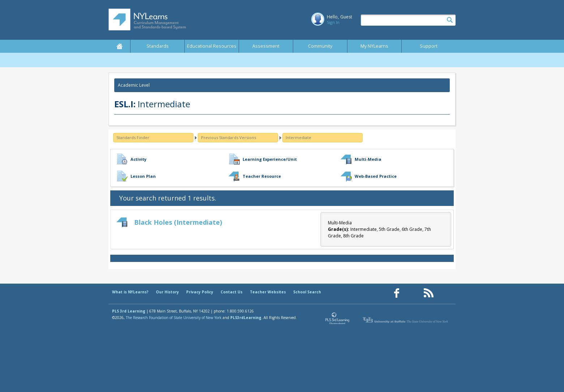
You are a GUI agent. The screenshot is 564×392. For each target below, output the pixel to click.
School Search (307, 292)
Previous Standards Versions (228, 137)
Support (429, 46)
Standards (158, 46)
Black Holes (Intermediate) (178, 222)
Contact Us (232, 292)
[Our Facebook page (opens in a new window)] (397, 293)
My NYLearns (374, 46)
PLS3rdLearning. (246, 318)
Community (320, 46)
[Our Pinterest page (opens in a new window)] (413, 293)
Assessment (266, 46)
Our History (167, 292)
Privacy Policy (200, 292)
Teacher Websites (268, 292)
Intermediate (298, 137)
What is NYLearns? (130, 292)
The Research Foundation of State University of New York (174, 318)
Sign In (333, 22)
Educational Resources (212, 46)
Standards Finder (133, 137)
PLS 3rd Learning (129, 311)
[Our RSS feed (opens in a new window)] (428, 293)
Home (119, 46)
